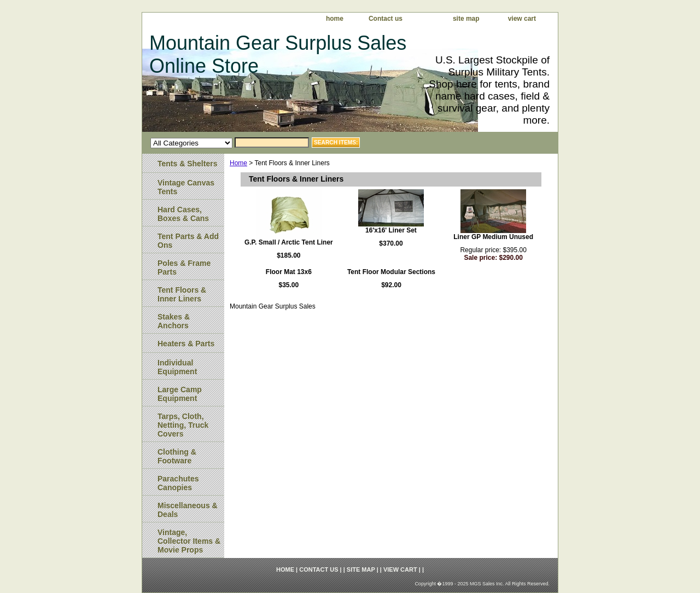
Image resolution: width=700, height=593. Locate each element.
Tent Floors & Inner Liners (182, 294)
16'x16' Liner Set (391, 230)
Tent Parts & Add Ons (188, 241)
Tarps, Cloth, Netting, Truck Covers (183, 425)
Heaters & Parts (186, 344)
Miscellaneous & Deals (188, 510)
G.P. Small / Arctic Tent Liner (289, 242)
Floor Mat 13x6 (289, 272)
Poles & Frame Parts (184, 268)
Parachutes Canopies (178, 483)
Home (238, 163)
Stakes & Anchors (174, 321)
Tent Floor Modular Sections (391, 272)
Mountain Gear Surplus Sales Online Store (278, 54)
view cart (522, 19)
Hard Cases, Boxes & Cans (183, 214)
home (335, 19)
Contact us (386, 19)
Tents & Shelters (187, 164)
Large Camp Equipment (180, 394)
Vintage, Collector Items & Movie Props (189, 541)
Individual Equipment (177, 367)
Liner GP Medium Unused (493, 237)
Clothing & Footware (177, 456)
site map (466, 19)
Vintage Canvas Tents (186, 187)
